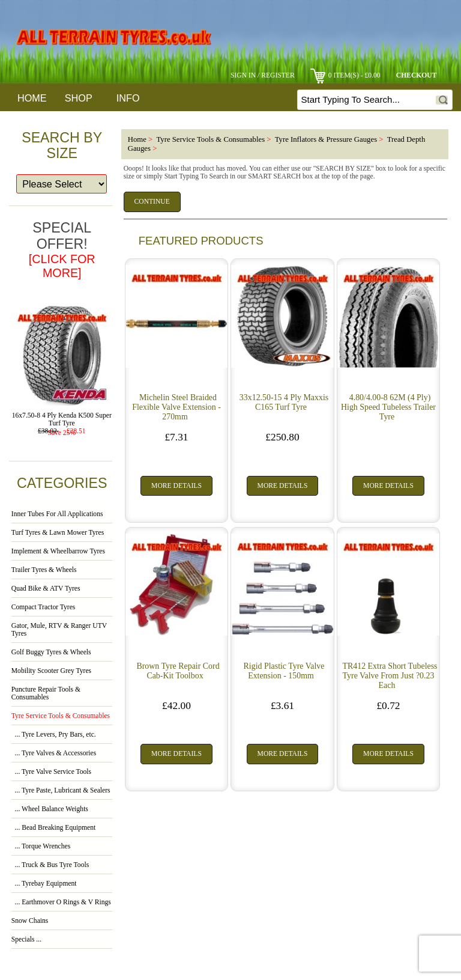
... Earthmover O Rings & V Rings (61, 902)
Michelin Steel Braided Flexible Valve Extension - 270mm (176, 407)
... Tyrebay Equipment (44, 884)
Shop (79, 98)
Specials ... (26, 939)
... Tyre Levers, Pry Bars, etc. (54, 735)
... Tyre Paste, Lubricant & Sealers (61, 790)
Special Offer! (62, 250)
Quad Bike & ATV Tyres (46, 589)
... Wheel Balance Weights (50, 809)
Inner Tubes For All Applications (57, 514)
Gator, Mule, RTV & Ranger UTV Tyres (59, 630)
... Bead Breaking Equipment (53, 828)
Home (32, 98)
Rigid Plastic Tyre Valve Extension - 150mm (284, 671)
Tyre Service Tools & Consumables (210, 139)
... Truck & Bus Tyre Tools (50, 865)
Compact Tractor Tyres (44, 607)
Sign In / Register (263, 75)
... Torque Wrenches (41, 846)
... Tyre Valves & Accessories (54, 753)
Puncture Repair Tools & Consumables (46, 693)
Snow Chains (30, 921)
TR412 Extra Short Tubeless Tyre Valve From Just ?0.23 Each (390, 676)
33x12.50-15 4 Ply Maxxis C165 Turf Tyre (284, 402)
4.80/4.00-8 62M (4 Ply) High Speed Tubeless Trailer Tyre (388, 407)
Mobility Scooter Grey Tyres (51, 671)
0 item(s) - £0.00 (345, 75)
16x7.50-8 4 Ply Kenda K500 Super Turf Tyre (62, 416)
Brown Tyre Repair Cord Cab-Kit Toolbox (178, 671)
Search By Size (62, 145)
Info (128, 98)
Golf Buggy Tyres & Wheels (51, 652)
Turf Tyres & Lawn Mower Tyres (58, 533)
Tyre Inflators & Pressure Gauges (326, 139)
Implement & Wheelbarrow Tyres (58, 551)
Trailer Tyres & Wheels (44, 570)
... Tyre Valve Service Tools (51, 772)
